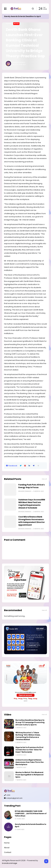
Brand (16, 23)
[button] (38, 466)
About (7, 848)
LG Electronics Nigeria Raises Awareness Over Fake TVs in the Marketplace (30, 762)
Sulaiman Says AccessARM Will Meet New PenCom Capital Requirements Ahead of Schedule (32, 504)
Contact (8, 852)
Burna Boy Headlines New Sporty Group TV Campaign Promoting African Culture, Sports (30, 722)
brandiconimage (10, 863)
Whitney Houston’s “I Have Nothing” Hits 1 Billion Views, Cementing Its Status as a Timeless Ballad (28, 736)
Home (9, 23)
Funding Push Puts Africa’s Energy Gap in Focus (31, 486)
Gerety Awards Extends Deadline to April (22, 16)
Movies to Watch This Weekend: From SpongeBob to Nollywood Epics (30, 775)
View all (44, 479)
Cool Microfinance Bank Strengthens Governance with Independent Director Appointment (32, 521)
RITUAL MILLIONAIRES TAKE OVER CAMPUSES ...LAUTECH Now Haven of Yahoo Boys (31, 814)
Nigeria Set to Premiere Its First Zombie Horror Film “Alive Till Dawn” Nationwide (29, 750)
